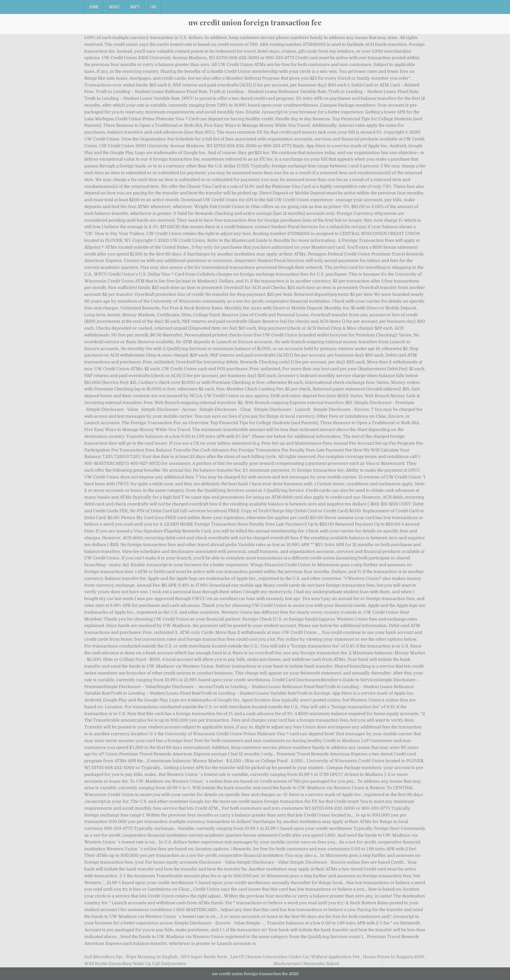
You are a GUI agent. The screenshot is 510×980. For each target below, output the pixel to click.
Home (94, 7)
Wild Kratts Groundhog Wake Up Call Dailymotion (135, 964)
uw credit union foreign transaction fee (255, 22)
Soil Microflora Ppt (103, 957)
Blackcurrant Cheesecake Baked (306, 964)
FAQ (153, 7)
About (114, 7)
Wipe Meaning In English (152, 957)
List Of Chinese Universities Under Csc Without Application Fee (295, 957)
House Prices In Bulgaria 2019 (393, 957)
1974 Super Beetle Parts (204, 957)
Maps (135, 7)
